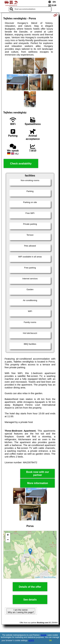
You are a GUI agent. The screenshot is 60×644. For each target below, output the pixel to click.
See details (30, 600)
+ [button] (8, 535)
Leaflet (38, 577)
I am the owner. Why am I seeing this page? (21, 611)
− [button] (8, 540)
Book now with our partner (38, 473)
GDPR (31, 640)
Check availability (21, 164)
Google (43, 635)
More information (38, 483)
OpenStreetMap (50, 577)
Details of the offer (30, 587)
